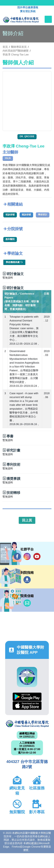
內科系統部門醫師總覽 (16, 51)
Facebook (17, 556)
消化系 (8, 158)
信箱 (27, 603)
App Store (27, 706)
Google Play (27, 697)
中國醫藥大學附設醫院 (27, 724)
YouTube (37, 556)
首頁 (5, 47)
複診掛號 (26, 215)
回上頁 (27, 520)
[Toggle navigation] (48, 19)
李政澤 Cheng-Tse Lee (16, 55)
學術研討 (43, 215)
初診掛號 (10, 215)
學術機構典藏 (14, 262)
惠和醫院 (10, 239)
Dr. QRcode (27, 136)
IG (27, 556)
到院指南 (27, 580)
